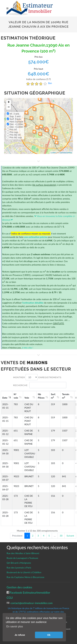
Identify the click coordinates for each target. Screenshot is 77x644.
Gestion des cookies (19, 587)
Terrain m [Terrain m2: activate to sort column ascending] (66, 396)
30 (61, 536)
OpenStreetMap (66, 153)
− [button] (9, 107)
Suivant (70, 536)
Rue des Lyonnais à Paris (19, 568)
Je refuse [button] (20, 635)
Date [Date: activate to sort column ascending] (5, 398)
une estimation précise (36, 237)
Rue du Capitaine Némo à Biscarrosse (25, 577)
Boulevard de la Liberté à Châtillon (24, 572)
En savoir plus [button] (15, 626)
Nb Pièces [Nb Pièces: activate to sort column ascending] (41, 396)
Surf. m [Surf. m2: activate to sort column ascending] (53, 396)
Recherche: (40, 385)
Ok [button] (49, 635)
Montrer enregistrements (37, 377)
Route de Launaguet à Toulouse (22, 558)
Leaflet (53, 153)
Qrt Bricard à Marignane (19, 563)
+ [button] (9, 102)
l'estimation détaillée (33, 303)
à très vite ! (27, 348)
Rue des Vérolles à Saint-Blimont (23, 553)
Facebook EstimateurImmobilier (30, 593)
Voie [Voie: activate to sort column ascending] (27, 398)
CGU (10, 598)
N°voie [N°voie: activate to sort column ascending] (16, 396)
